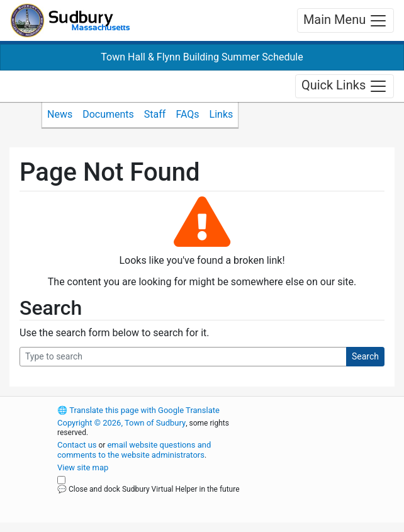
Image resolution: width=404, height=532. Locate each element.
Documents (108, 114)
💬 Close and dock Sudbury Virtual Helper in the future (149, 489)
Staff (155, 114)
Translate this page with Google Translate (138, 410)
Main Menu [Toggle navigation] (345, 21)
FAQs (187, 114)
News (60, 114)
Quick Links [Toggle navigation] (345, 86)
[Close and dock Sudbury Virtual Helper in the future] (61, 480)
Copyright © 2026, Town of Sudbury (121, 423)
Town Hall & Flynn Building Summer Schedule (202, 57)
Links (222, 114)
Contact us (77, 445)
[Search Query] (183, 357)
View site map (83, 467)
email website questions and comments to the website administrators (134, 450)
